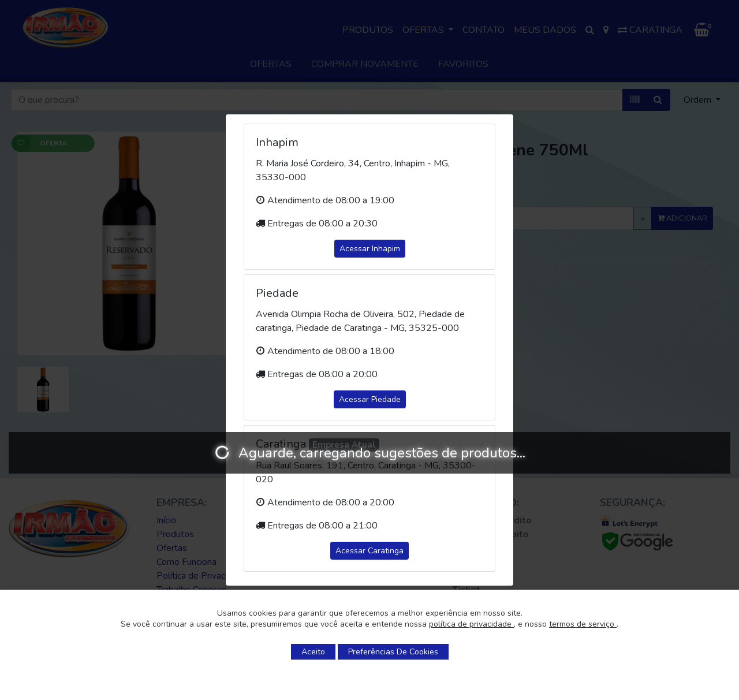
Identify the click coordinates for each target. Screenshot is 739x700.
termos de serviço (583, 624)
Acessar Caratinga (369, 551)
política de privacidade (471, 624)
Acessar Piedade (370, 399)
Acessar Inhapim (370, 249)
